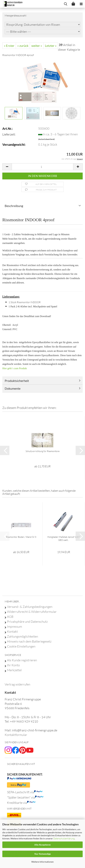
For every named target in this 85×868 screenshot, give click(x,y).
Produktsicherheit (17, 381)
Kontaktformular (16, 735)
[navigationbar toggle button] (81, 4)
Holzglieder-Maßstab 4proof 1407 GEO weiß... (64, 538)
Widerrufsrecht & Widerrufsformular (32, 612)
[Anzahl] (42, 167)
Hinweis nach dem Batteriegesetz (29, 641)
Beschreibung (14, 206)
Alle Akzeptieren (42, 845)
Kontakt (12, 632)
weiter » (37, 46)
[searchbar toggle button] (66, 4)
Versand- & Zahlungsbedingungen (30, 607)
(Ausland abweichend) (46, 139)
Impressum (15, 627)
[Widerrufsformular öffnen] (17, 684)
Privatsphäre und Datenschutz (27, 622)
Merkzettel (14, 670)
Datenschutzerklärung (64, 838)
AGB (10, 617)
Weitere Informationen (42, 862)
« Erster (9, 46)
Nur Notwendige (43, 854)
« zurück (23, 46)
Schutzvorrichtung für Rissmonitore (42, 451)
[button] (7, 167)
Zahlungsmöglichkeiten (23, 637)
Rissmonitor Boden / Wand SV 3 (21, 537)
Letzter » (51, 46)
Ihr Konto (13, 665)
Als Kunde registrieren (22, 660)
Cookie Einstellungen (21, 646)
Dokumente (13, 388)
